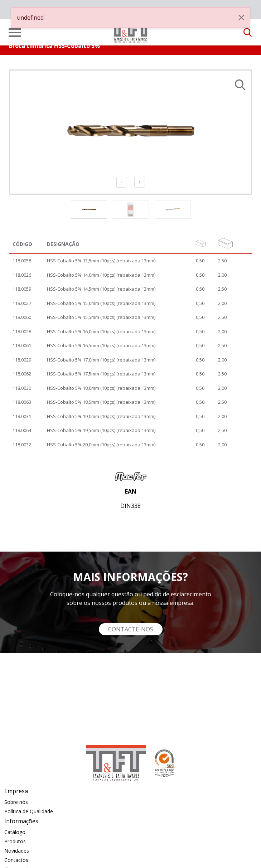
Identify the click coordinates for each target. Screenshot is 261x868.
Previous (122, 182)
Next (140, 182)
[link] (131, 30)
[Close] (241, 18)
